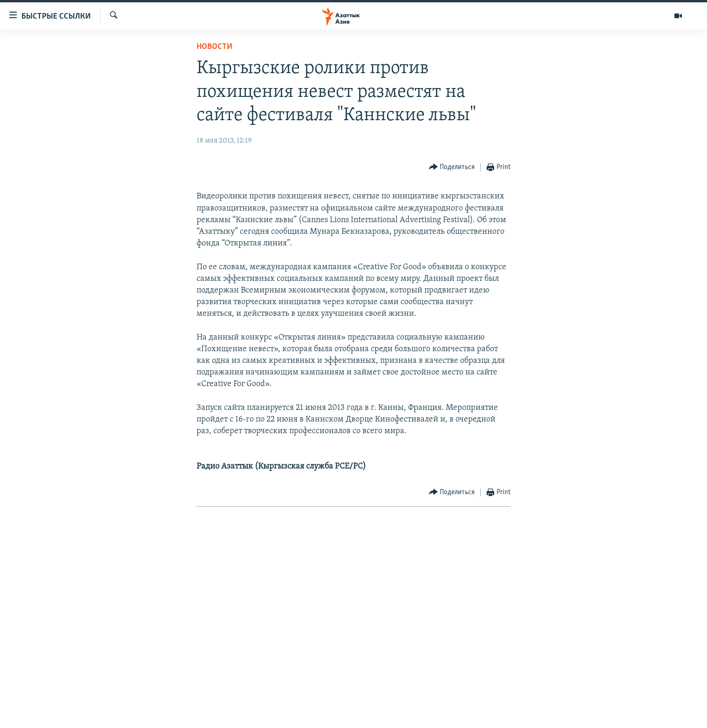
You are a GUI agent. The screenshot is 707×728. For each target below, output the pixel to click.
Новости (214, 47)
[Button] (452, 167)
